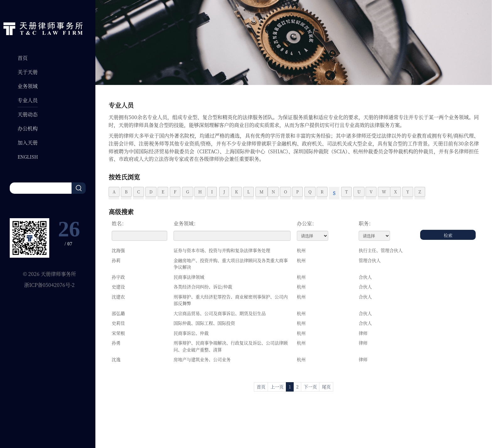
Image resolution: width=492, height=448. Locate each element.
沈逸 (116, 359)
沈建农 (118, 297)
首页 (261, 387)
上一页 (277, 387)
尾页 (326, 387)
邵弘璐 (118, 313)
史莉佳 (118, 323)
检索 (448, 235)
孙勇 (116, 343)
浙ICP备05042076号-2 (49, 285)
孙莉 (116, 260)
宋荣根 (118, 333)
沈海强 (118, 250)
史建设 (118, 287)
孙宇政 (118, 277)
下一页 (310, 387)
